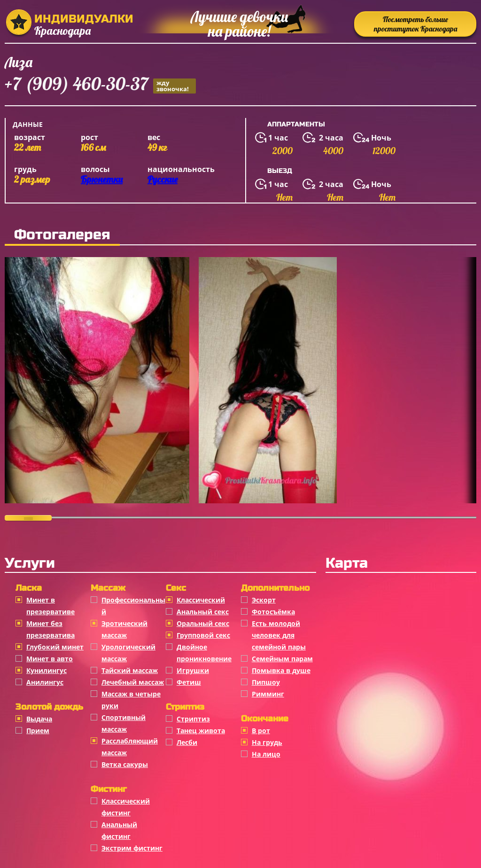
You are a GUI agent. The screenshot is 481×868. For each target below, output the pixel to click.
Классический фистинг (126, 807)
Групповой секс (203, 635)
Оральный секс (203, 623)
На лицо (266, 754)
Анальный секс (203, 612)
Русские (163, 179)
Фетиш (189, 682)
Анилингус (45, 682)
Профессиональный (133, 606)
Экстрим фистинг (132, 848)
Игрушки (193, 670)
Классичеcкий (201, 600)
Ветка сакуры (125, 764)
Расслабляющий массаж (130, 747)
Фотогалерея (62, 235)
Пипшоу (266, 682)
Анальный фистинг (119, 830)
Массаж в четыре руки (131, 700)
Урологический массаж (128, 653)
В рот (261, 731)
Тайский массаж (130, 670)
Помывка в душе (281, 670)
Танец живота (201, 731)
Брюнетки (102, 179)
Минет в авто (50, 659)
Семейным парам (282, 659)
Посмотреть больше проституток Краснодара (415, 24)
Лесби (187, 742)
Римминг (268, 694)
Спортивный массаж (124, 723)
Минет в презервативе (50, 606)
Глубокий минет (55, 647)
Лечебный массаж (133, 682)
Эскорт (264, 600)
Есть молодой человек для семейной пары (279, 635)
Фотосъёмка (273, 612)
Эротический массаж (124, 629)
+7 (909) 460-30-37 (100, 85)
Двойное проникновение (204, 653)
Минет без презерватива (50, 629)
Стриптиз (193, 719)
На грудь (267, 742)
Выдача (39, 719)
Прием (38, 731)
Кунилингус (47, 670)
